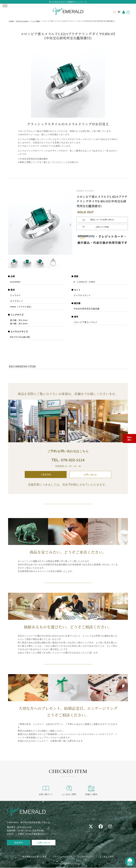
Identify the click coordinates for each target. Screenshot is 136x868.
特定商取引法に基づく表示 (34, 857)
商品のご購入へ (130, 439)
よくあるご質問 (69, 790)
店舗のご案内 (90, 790)
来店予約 (19, 843)
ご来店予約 (46, 475)
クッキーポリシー (86, 857)
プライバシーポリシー (62, 857)
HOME (11, 21)
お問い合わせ (90, 475)
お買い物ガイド (47, 790)
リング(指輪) (37, 21)
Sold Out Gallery (23, 21)
